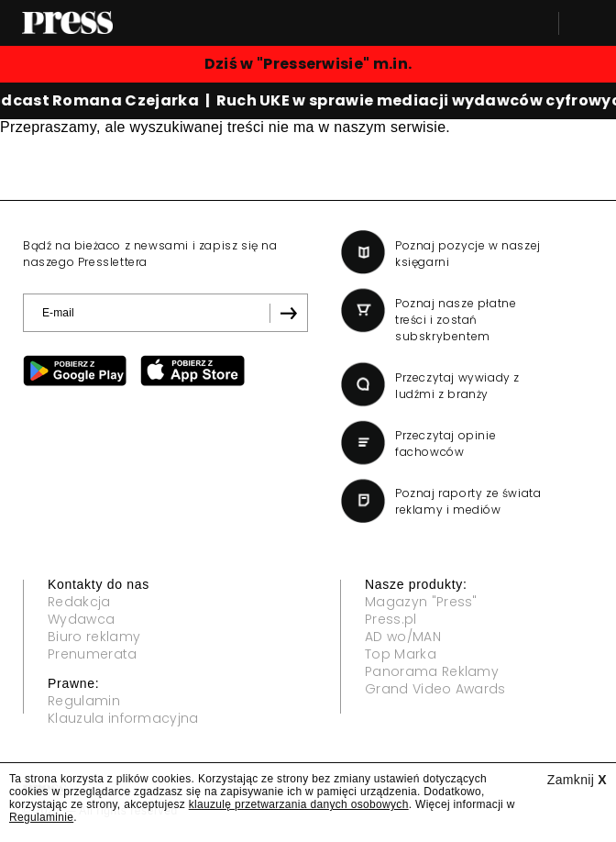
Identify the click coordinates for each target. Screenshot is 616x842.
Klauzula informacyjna (123, 718)
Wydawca (81, 619)
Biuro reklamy (94, 637)
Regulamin (84, 701)
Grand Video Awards (435, 689)
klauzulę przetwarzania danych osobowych (299, 804)
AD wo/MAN (403, 637)
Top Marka (401, 654)
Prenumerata (93, 654)
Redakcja (79, 602)
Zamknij (577, 780)
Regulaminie (41, 817)
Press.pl (391, 619)
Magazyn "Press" (421, 602)
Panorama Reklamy (432, 671)
